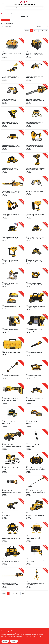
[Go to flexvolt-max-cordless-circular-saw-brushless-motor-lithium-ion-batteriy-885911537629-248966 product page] (13, 164)
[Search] (43, 8)
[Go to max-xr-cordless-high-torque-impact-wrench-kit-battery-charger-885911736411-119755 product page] (37, 303)
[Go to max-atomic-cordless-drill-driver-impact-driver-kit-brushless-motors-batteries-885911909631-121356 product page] (13, 533)
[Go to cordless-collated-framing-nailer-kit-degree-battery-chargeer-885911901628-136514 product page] (13, 118)
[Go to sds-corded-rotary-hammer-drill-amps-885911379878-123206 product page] (37, 556)
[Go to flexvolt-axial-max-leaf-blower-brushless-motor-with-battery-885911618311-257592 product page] (37, 349)
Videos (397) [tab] (13, 20)
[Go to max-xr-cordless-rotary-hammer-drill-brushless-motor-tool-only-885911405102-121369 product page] (13, 326)
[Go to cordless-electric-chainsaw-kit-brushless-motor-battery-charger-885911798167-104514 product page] (13, 187)
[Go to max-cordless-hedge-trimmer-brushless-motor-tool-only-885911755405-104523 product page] (13, 579)
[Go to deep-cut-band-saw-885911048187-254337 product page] (37, 187)
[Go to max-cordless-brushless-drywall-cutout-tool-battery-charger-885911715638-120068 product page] (13, 395)
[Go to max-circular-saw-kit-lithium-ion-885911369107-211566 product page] (13, 418)
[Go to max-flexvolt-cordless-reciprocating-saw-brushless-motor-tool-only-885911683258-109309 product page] (13, 487)
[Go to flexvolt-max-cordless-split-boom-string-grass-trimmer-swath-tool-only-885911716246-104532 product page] (37, 487)
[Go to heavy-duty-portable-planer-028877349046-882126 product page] (13, 49)
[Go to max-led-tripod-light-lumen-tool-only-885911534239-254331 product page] (37, 579)
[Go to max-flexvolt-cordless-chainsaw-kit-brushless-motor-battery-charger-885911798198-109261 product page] (37, 95)
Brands (5, 14)
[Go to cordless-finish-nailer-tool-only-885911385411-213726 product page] (13, 210)
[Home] (1, 14)
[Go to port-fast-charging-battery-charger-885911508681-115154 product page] (13, 349)
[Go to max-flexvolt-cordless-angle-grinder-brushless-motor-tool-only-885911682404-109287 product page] (13, 441)
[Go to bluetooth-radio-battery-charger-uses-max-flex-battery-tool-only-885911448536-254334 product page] (37, 464)
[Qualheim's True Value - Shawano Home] (25, 2)
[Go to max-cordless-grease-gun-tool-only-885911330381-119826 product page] (13, 464)
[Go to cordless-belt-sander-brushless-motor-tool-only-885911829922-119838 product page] (37, 372)
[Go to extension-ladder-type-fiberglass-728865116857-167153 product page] (37, 441)
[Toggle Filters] (47, 26)
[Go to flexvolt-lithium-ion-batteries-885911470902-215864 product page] (37, 418)
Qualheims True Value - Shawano (24, 4)
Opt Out (14, 641)
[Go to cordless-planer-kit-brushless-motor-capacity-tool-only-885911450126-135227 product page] (37, 510)
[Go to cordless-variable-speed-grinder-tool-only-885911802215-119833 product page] (13, 510)
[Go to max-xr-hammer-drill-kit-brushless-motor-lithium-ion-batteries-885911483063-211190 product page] (13, 233)
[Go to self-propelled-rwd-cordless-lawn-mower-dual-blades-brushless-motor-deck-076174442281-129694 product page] (13, 72)
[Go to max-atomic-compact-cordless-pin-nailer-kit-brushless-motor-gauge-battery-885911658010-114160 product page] (37, 279)
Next (46, 31)
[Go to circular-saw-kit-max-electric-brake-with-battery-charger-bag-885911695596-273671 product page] (37, 256)
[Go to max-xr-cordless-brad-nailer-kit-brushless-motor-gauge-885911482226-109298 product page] (37, 210)
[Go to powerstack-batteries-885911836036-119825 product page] (13, 303)
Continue (5, 641)
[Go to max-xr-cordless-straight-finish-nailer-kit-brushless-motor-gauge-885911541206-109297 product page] (37, 141)
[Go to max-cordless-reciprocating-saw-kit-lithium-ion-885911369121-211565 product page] (37, 395)
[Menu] (3, 3)
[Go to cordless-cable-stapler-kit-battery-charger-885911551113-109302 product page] (37, 326)
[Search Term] (25, 8)
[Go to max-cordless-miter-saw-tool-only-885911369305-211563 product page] (13, 279)
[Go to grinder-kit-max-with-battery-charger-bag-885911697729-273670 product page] (37, 233)
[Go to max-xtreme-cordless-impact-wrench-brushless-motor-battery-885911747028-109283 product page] (37, 164)
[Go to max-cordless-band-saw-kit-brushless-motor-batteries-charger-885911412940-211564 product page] (13, 95)
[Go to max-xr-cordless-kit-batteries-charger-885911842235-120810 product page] (37, 118)
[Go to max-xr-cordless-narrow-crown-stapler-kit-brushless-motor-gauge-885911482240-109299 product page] (13, 256)
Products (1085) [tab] (5, 20)
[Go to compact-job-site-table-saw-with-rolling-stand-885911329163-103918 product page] (37, 72)
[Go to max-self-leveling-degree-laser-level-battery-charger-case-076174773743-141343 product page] (37, 49)
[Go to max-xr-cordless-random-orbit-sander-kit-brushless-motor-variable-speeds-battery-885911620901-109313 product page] (13, 556)
